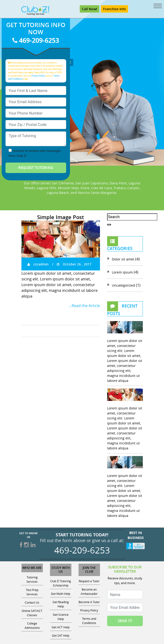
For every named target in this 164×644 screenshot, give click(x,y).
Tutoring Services (32, 579)
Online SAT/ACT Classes (32, 613)
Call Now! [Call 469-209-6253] (89, 9)
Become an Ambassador (89, 591)
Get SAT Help (61, 635)
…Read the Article (84, 306)
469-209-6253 (36, 40)
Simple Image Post (61, 217)
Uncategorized (123, 285)
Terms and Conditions (89, 621)
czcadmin (38, 264)
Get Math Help (61, 594)
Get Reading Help (61, 604)
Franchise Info (114, 9)
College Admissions (32, 625)
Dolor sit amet (123, 259)
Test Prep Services (32, 592)
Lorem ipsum (122, 272)
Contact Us (32, 602)
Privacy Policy (38, 76)
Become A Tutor (89, 602)
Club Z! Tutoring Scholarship (61, 583)
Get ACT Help (61, 627)
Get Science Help (61, 617)
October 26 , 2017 (74, 264)
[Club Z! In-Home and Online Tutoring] (35, 10)
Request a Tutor (89, 581)
